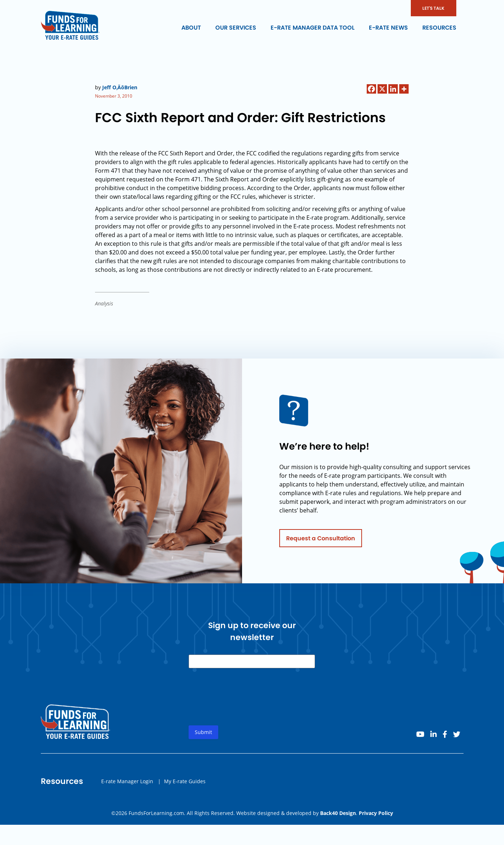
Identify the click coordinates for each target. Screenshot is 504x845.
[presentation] (244, 705)
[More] (404, 89)
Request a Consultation (321, 540)
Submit (203, 734)
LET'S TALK (433, 8)
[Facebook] (371, 89)
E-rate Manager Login (127, 783)
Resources (439, 28)
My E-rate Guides (185, 783)
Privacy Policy (376, 813)
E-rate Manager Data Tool (313, 28)
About (191, 28)
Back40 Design (338, 813)
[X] (382, 89)
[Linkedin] (393, 89)
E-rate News (388, 28)
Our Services (236, 28)
